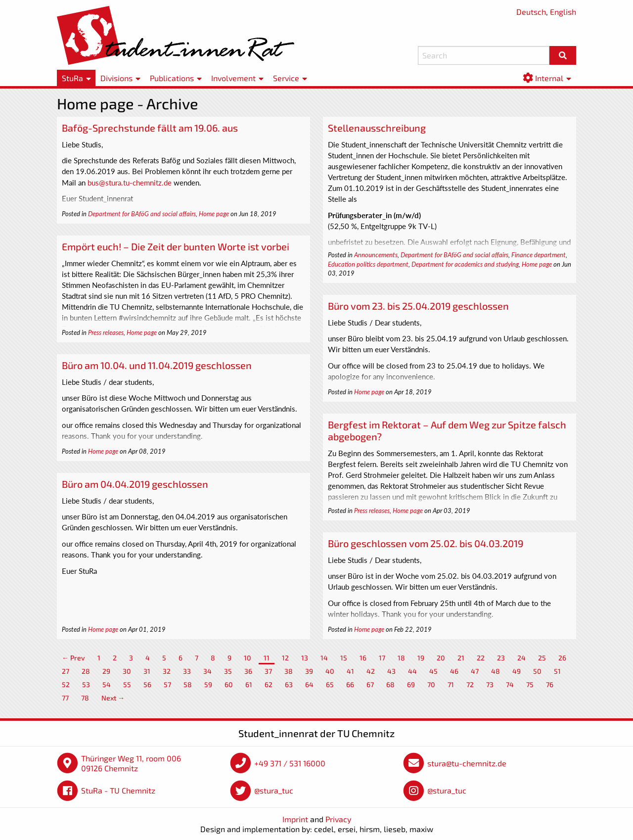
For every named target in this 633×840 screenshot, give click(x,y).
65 (330, 684)
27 (66, 671)
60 (229, 684)
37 (268, 671)
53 (86, 684)
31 (147, 671)
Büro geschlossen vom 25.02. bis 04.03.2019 (426, 543)
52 (66, 684)
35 (228, 671)
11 (267, 658)
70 (431, 684)
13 (305, 658)
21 (461, 658)
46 (454, 671)
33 (187, 671)
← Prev (73, 658)
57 (167, 684)
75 (530, 684)
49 (517, 671)
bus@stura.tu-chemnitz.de (130, 183)
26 (562, 658)
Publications (172, 78)
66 (350, 684)
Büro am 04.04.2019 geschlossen (135, 484)
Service (286, 78)
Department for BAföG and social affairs (142, 214)
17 (382, 658)
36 (248, 671)
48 (496, 671)
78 (85, 698)
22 (481, 658)
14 (324, 658)
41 (350, 671)
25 (542, 658)
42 (371, 671)
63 (289, 684)
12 (285, 658)
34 (207, 671)
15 (344, 658)
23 (501, 658)
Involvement (233, 78)
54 (107, 684)
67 (370, 684)
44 (412, 671)
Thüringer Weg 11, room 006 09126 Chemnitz (131, 763)
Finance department (539, 255)
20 (441, 658)
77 (65, 698)
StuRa (72, 78)
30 (127, 671)
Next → (113, 698)
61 (249, 684)
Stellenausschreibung (377, 128)
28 (86, 671)
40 (330, 671)
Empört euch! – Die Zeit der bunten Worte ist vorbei (176, 246)
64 (309, 684)
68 (390, 684)
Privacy (338, 819)
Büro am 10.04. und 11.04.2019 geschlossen (157, 365)
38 (289, 671)
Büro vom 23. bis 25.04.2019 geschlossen (418, 306)
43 (391, 671)
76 (550, 684)
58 (188, 684)
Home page (214, 214)
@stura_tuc (274, 790)
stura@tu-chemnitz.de (467, 763)
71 (451, 684)
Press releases (106, 332)
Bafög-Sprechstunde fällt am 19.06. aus (150, 128)
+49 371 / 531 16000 (290, 763)
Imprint (295, 819)
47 (475, 671)
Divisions (116, 78)
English (563, 12)
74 (510, 684)
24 (521, 658)
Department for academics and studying (465, 264)
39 (309, 671)
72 (470, 684)
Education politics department (368, 264)
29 (106, 671)
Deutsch (531, 12)
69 (411, 684)
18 (401, 658)
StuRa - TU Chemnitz (118, 790)
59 (208, 684)
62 (269, 684)
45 (433, 671)
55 (127, 684)
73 (490, 684)
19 (421, 658)
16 (363, 658)
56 (147, 684)
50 (537, 671)
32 (167, 671)
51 (557, 671)
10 (248, 658)
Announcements (376, 255)
